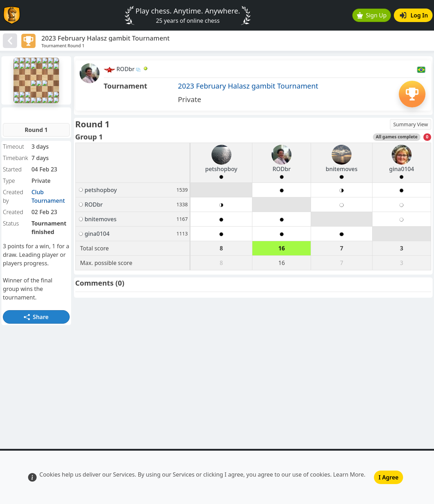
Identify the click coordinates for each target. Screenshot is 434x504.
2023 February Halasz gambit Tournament (248, 86)
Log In (414, 15)
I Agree (389, 477)
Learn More (349, 474)
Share (36, 317)
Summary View (411, 124)
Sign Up (372, 15)
